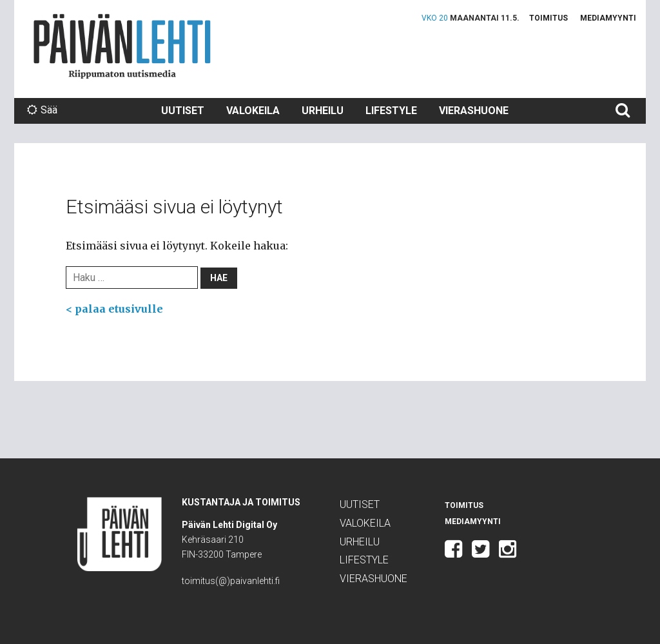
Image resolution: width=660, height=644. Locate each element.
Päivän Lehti (122, 46)
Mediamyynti (608, 18)
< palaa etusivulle (114, 309)
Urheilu (323, 111)
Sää (42, 110)
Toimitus (548, 18)
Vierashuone (474, 111)
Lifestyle (391, 111)
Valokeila (253, 111)
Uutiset (183, 111)
